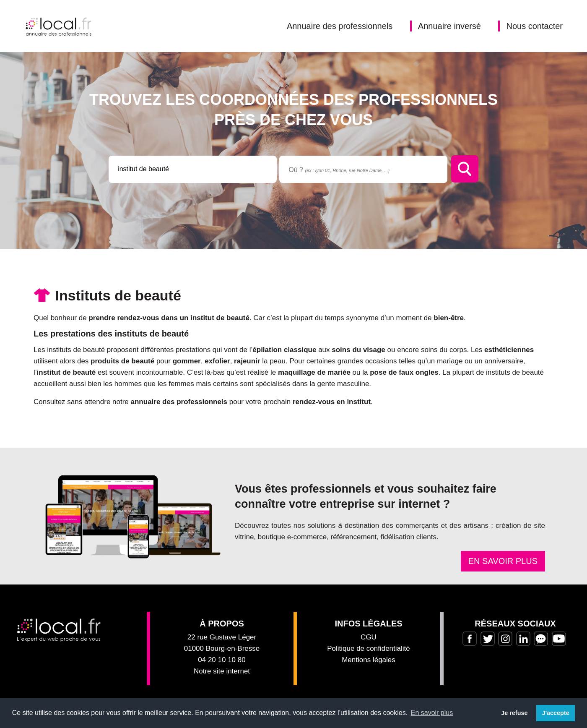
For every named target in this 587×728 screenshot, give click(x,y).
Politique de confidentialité (369, 648)
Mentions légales (369, 660)
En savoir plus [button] (432, 713)
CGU (369, 637)
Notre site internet (222, 671)
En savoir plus (503, 561)
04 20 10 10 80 (222, 660)
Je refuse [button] (514, 713)
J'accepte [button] (556, 713)
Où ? (339, 170)
